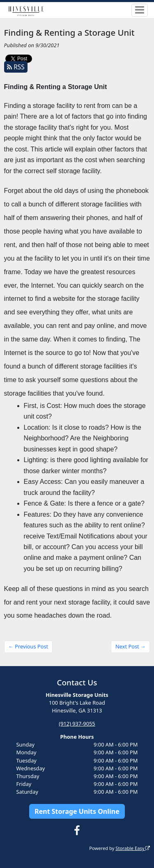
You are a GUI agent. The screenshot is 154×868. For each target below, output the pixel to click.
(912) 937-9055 (77, 724)
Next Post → (131, 646)
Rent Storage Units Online (77, 811)
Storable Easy (133, 848)
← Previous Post (28, 646)
